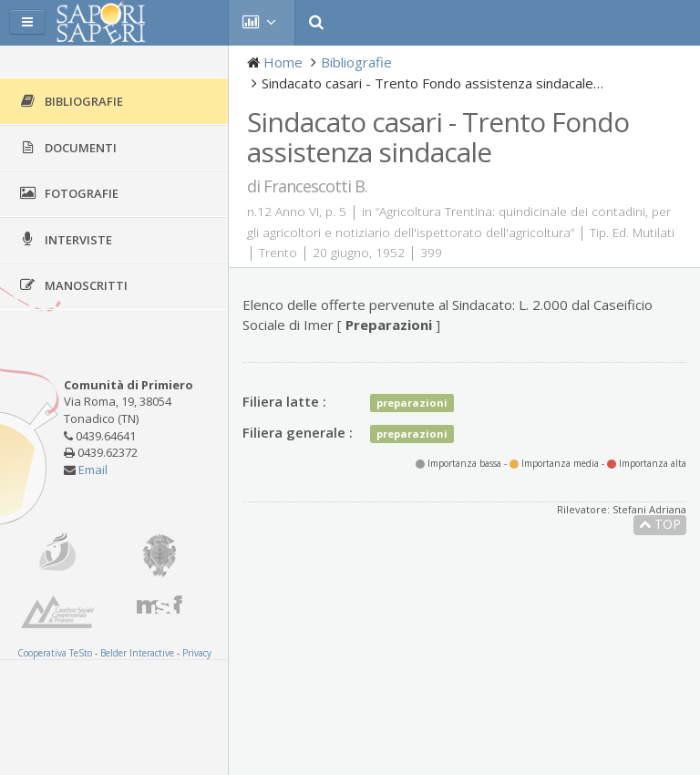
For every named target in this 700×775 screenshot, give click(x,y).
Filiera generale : (298, 432)
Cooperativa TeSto (55, 653)
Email (93, 470)
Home (283, 62)
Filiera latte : (284, 401)
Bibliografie (356, 62)
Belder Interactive (137, 653)
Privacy (197, 653)
